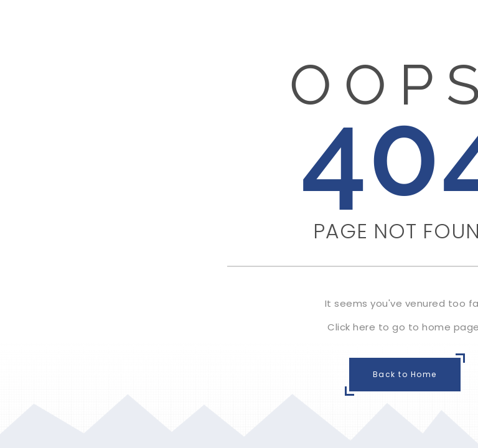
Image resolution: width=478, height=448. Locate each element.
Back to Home (405, 374)
